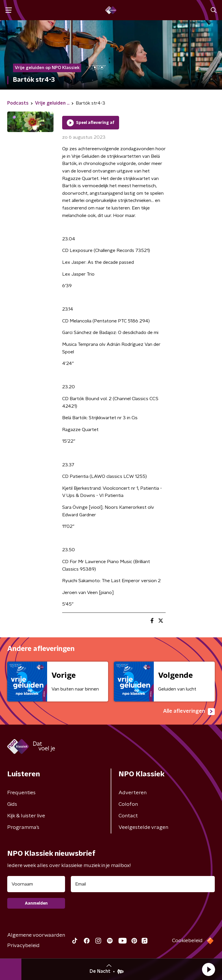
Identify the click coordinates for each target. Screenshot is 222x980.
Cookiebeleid (187, 941)
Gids (12, 804)
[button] (208, 969)
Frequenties (21, 793)
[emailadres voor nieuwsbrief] (143, 884)
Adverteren (133, 793)
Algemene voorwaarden (36, 935)
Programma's (23, 827)
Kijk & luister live (26, 816)
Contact (128, 816)
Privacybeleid (23, 946)
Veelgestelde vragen (143, 827)
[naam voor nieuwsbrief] (36, 884)
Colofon (128, 804)
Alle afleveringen (189, 712)
